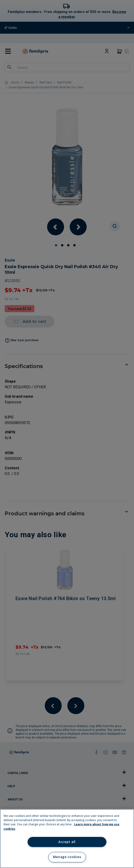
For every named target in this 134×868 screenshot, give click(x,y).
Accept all (67, 842)
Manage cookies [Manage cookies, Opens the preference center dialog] (67, 857)
